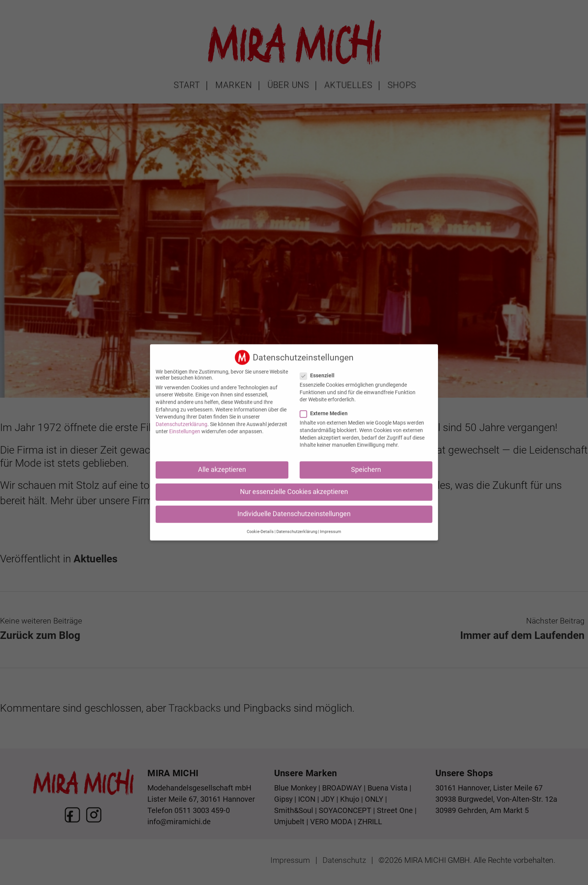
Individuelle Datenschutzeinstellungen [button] (294, 508)
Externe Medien (327, 408)
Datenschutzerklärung (181, 419)
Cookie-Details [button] (260, 526)
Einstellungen (185, 426)
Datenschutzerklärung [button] (297, 526)
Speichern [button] (366, 464)
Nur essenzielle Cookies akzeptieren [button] (294, 486)
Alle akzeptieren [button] (222, 464)
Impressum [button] (331, 526)
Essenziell (320, 370)
